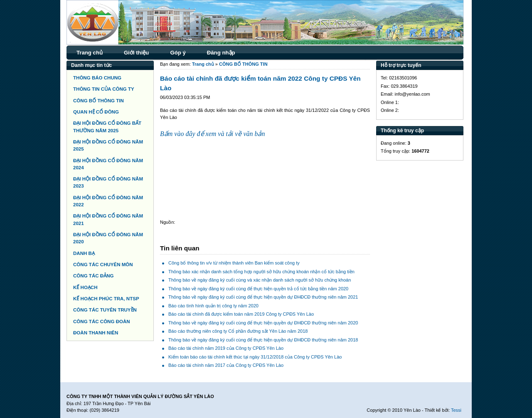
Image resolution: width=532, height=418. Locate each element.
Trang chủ (90, 53)
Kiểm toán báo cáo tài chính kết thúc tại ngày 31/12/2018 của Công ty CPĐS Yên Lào (255, 357)
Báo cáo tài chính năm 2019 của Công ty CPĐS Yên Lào (226, 348)
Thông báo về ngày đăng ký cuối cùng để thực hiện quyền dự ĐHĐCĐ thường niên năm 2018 (263, 340)
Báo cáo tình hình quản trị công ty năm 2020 (213, 306)
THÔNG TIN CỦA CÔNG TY (104, 89)
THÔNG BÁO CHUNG (97, 78)
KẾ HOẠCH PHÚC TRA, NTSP (106, 299)
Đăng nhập (221, 53)
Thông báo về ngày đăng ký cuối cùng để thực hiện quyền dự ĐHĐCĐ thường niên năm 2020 (263, 323)
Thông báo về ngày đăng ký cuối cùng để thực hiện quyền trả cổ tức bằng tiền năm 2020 (258, 289)
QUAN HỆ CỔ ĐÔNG (96, 112)
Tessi (456, 410)
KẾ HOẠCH (85, 287)
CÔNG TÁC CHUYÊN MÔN (103, 265)
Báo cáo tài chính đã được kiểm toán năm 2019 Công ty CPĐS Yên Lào (241, 314)
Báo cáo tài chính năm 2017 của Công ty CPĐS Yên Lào (226, 365)
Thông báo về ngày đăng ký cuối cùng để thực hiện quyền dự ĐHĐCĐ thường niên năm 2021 (263, 297)
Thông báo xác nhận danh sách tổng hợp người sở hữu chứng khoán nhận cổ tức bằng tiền (261, 272)
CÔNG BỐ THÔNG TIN (99, 101)
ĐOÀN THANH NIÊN (96, 333)
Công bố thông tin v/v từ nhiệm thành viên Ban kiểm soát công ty (234, 263)
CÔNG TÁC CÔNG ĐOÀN (102, 322)
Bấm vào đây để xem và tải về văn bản (212, 134)
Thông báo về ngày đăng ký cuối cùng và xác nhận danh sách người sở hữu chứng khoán (260, 280)
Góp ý (178, 53)
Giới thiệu (136, 53)
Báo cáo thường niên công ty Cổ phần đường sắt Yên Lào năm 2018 (238, 331)
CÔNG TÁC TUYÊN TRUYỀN (105, 310)
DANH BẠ (84, 253)
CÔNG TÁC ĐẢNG (93, 276)
